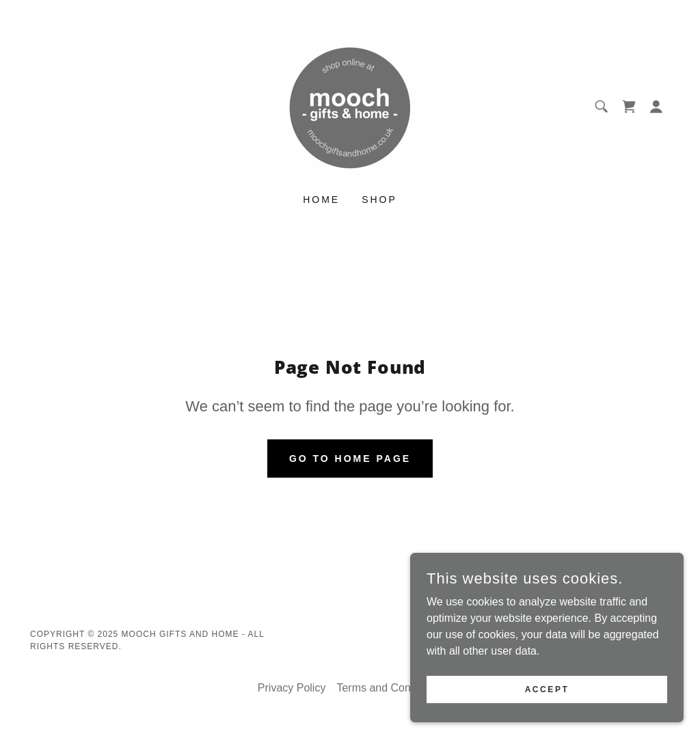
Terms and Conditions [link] (389, 688)
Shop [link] (379, 200)
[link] (350, 106)
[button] (656, 107)
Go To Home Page (350, 459)
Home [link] (321, 200)
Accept (547, 689)
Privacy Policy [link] (292, 688)
